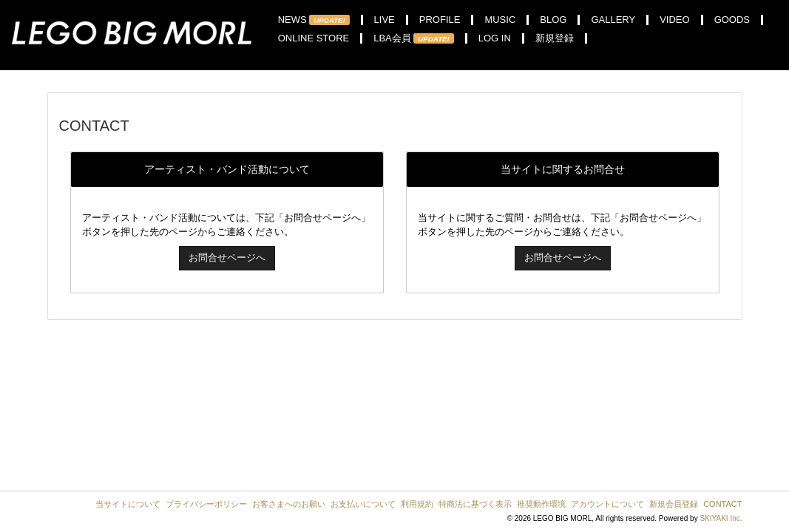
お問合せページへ (227, 258)
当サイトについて (128, 504)
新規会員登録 (674, 504)
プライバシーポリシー (206, 504)
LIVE (385, 20)
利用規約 (417, 504)
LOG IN (495, 38)
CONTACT (722, 504)
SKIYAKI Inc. (721, 518)
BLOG (553, 20)
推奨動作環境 (541, 504)
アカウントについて (607, 504)
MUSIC (500, 20)
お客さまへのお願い (289, 504)
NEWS (314, 20)
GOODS (732, 20)
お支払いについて (363, 504)
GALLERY (613, 20)
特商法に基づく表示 (475, 504)
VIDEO (674, 20)
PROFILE (440, 20)
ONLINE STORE (314, 38)
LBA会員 (413, 38)
